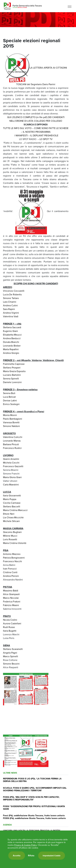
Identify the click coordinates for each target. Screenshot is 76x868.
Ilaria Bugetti (10, 631)
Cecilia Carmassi (12, 503)
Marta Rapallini (11, 349)
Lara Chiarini (10, 302)
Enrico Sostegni (11, 404)
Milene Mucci (10, 536)
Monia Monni (10, 415)
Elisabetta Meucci (12, 335)
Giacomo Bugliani (12, 532)
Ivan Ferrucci (10, 569)
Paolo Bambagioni (13, 419)
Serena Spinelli (11, 379)
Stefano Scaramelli (13, 649)
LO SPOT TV (46, 139)
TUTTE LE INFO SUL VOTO (17, 128)
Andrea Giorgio (11, 353)
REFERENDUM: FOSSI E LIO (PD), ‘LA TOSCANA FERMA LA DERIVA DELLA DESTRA (32, 780)
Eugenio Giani (10, 331)
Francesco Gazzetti (13, 466)
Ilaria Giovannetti (12, 496)
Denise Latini (10, 400)
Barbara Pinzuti (11, 444)
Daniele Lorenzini (12, 382)
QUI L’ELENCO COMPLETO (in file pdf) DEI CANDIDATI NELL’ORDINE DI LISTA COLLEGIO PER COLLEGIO (36, 119)
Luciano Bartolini (12, 375)
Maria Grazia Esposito (14, 371)
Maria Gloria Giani (12, 477)
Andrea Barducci (12, 338)
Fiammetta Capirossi (14, 364)
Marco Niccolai (11, 598)
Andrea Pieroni (11, 576)
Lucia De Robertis (12, 294)
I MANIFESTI (21, 135)
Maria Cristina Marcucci (15, 510)
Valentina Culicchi (13, 437)
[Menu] (70, 6)
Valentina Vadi (11, 316)
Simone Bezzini (11, 664)
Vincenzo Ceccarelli (14, 291)
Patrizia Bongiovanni (14, 558)
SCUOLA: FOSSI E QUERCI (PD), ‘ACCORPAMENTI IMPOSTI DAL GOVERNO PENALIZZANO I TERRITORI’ (35, 789)
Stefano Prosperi (12, 368)
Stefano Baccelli (12, 506)
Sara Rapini (9, 309)
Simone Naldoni (11, 426)
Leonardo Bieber (12, 346)
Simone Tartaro (11, 298)
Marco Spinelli (11, 656)
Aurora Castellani (12, 623)
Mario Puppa (10, 499)
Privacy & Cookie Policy (25, 845)
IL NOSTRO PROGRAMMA (37, 132)
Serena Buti (9, 393)
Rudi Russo (9, 627)
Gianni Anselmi (11, 459)
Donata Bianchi (11, 342)
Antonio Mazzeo (12, 554)
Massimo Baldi (11, 591)
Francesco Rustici (12, 448)
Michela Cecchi (11, 463)
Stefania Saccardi (12, 327)
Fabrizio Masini (11, 605)
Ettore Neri (9, 514)
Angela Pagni (10, 653)
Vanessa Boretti (11, 422)
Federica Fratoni (12, 602)
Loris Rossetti (10, 539)
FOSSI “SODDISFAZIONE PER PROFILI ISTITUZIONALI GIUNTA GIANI (34, 808)
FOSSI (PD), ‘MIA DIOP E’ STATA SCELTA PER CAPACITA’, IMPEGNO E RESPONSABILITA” (31, 798)
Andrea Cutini (10, 305)
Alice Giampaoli (11, 594)
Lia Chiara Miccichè (13, 517)
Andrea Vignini (11, 313)
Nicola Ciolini (10, 620)
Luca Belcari (9, 397)
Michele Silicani (11, 521)
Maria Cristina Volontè (15, 543)
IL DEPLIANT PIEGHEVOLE (44, 135)
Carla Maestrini (11, 485)
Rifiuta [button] (31, 856)
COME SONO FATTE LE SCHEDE (51, 128)
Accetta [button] (17, 856)
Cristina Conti (10, 572)
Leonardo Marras (12, 441)
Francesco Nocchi (12, 561)
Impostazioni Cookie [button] (52, 856)
